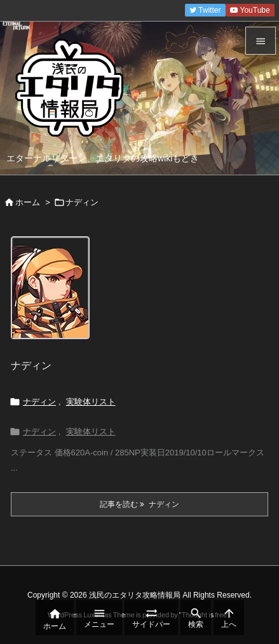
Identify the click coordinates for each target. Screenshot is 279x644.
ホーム (28, 202)
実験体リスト (91, 402)
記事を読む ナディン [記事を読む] (139, 504)
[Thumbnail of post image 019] (55, 297)
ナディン (31, 366)
